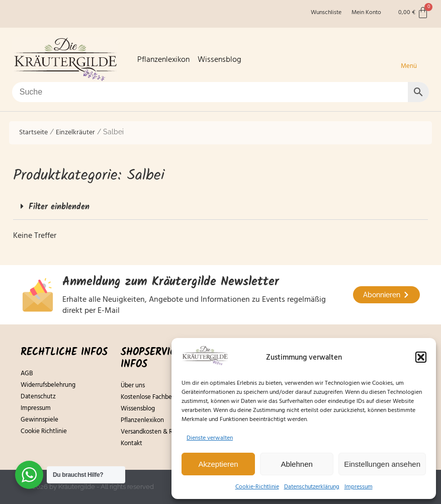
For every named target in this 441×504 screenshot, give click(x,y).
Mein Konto (366, 13)
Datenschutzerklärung (312, 487)
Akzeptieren (218, 464)
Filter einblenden (59, 207)
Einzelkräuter (75, 132)
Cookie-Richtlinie (257, 487)
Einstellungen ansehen (382, 464)
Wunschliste (326, 13)
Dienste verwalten (210, 438)
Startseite (33, 132)
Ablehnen (296, 464)
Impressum (359, 487)
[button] (421, 357)
